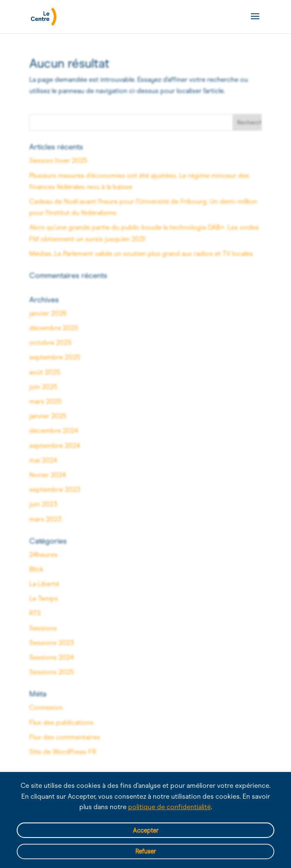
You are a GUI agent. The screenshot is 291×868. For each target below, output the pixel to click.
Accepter (146, 830)
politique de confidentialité (170, 807)
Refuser (146, 851)
